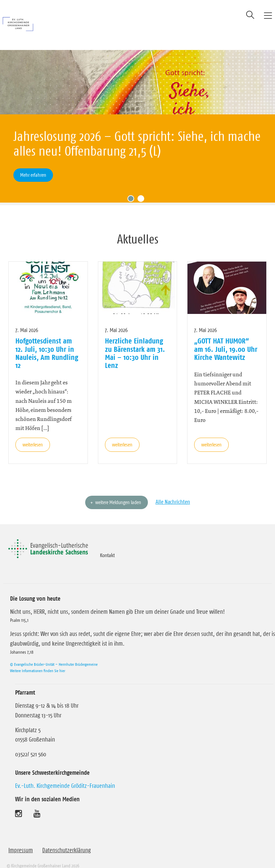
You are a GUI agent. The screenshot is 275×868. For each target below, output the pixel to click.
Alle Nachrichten (173, 492)
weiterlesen (33, 435)
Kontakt (107, 545)
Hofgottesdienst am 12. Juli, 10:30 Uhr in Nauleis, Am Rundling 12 (47, 343)
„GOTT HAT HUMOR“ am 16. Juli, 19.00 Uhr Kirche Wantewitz (226, 339)
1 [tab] (132, 191)
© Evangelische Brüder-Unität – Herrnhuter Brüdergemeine (54, 655)
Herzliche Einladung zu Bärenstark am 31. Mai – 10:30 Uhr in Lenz (135, 343)
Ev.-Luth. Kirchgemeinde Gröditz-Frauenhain (65, 776)
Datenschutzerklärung (67, 840)
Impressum (21, 840)
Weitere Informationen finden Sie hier (38, 661)
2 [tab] (143, 191)
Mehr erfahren (33, 175)
